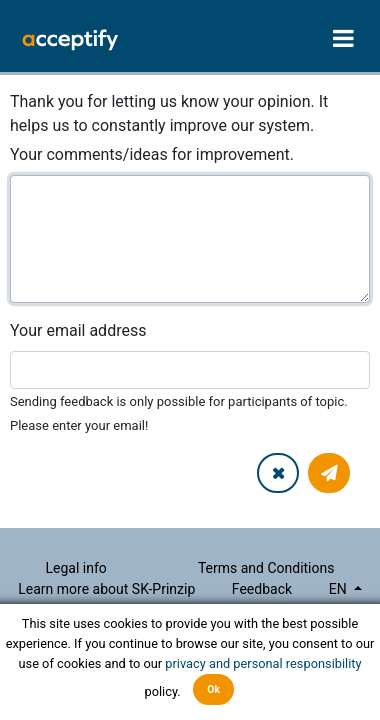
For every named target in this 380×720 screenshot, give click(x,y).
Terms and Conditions (266, 568)
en (339, 589)
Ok (213, 689)
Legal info (76, 568)
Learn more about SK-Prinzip (106, 589)
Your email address (78, 330)
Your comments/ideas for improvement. (152, 154)
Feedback (262, 589)
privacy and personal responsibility (263, 663)
